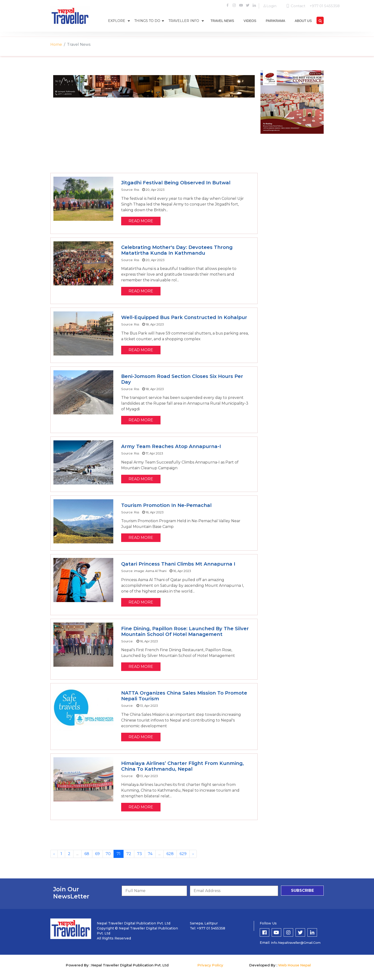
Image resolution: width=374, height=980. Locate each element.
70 (108, 854)
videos (250, 21)
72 (129, 854)
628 (170, 854)
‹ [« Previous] (54, 854)
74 (150, 854)
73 (140, 854)
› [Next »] (193, 854)
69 (97, 854)
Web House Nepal (294, 965)
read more (141, 221)
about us (303, 21)
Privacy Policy (210, 965)
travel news (222, 21)
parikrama (275, 21)
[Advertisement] (154, 135)
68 (87, 854)
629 (183, 854)
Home (56, 44)
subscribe (302, 890)
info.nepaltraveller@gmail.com (296, 943)
